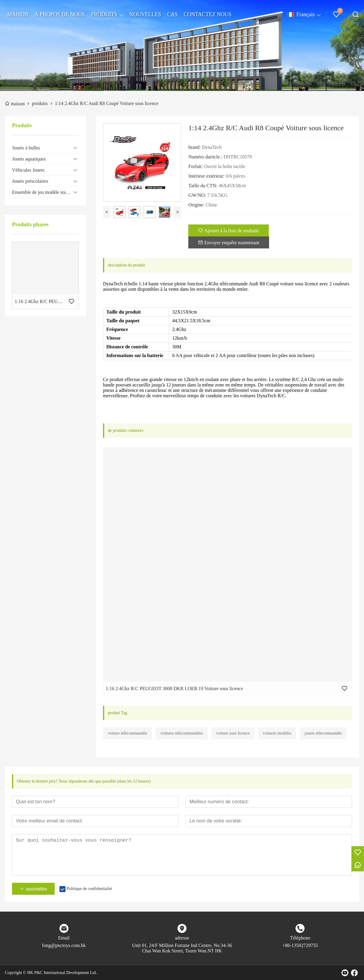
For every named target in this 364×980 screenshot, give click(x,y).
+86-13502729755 (300, 945)
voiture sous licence (233, 733)
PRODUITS (104, 14)
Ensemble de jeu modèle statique (44, 192)
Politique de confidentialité (89, 889)
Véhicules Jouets (28, 170)
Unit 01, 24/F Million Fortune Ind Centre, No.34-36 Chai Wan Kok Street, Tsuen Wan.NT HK (182, 948)
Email (64, 938)
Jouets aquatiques (29, 159)
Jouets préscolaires (30, 181)
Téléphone (300, 938)
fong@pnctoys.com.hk (64, 945)
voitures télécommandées (182, 733)
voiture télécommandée (127, 733)
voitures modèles (277, 733)
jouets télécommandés (323, 733)
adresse (182, 938)
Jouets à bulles (26, 148)
